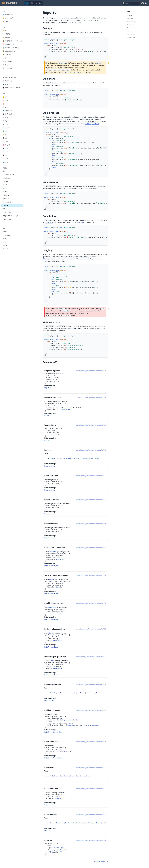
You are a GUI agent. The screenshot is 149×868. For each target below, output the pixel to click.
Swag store (6, 235)
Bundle (52, 633)
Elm (5, 134)
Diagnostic (66, 409)
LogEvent (48, 388)
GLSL (5, 152)
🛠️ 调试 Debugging (9, 77)
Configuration (7, 212)
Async (52, 853)
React (6, 84)
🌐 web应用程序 (8, 14)
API (4, 223)
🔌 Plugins (6, 65)
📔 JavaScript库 (8, 18)
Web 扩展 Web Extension (12, 88)
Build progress (131, 22)
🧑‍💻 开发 (5, 30)
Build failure (131, 28)
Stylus (6, 121)
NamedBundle (57, 641)
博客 (32, 3)
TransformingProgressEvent (97, 693)
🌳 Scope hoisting (9, 51)
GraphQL (7, 145)
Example (130, 16)
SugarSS (7, 128)
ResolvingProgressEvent (75, 693)
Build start (130, 19)
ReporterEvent (50, 466)
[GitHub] (143, 3)
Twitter (5, 245)
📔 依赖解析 (7, 37)
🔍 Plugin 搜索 (8, 68)
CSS (5, 104)
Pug (5, 155)
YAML (6, 148)
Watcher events (132, 34)
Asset (51, 579)
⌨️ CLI (5, 58)
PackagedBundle (72, 720)
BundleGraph (52, 607)
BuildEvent (48, 732)
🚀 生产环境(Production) (11, 48)
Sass (5, 117)
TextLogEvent (95, 459)
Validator (6, 209)
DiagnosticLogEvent (81, 459)
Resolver (6, 181)
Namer (5, 188)
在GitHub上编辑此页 (101, 862)
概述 (4, 171)
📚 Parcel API (7, 61)
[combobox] (131, 3)
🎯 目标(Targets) (8, 44)
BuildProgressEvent (51, 566)
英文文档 (39, 3)
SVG (5, 107)
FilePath (58, 587)
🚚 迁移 (5, 21)
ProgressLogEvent (65, 459)
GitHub (5, 239)
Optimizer (6, 198)
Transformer (7, 178)
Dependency (54, 552)
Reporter (6, 205)
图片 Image (8, 81)
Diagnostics (82, 223)
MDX (5, 158)
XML (5, 162)
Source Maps (7, 219)
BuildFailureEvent (67, 776)
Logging (76, 72)
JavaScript (7, 97)
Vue (5, 131)
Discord (5, 249)
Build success (131, 25)
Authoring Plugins (9, 174)
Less (5, 124)
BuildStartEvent (77, 823)
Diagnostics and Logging (11, 216)
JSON (5, 138)
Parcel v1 (6, 232)
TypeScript (7, 110)
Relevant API (131, 37)
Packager (6, 195)
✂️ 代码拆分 (7, 34)
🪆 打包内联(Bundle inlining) (12, 41)
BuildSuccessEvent (92, 726)
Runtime (6, 192)
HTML (6, 100)
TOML (6, 141)
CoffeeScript (8, 114)
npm (4, 242)
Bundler (5, 185)
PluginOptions (60, 849)
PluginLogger (59, 851)
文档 (27, 3)
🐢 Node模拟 (7, 54)
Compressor (7, 202)
